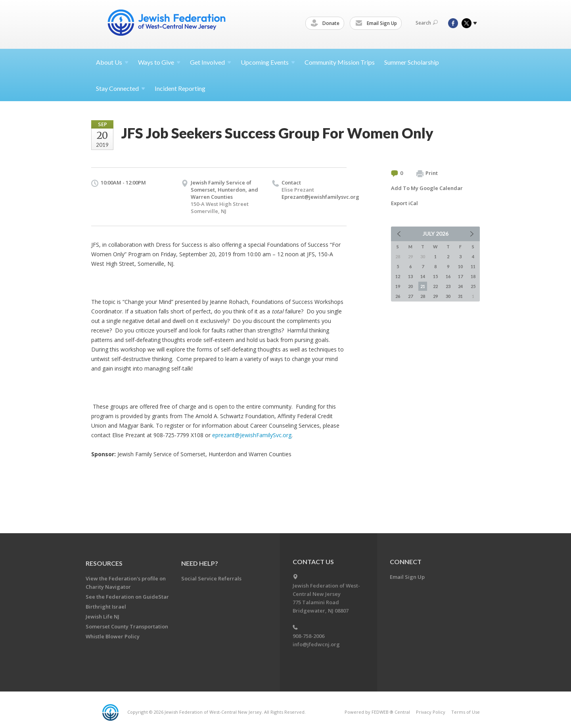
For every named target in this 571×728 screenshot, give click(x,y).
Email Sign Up (377, 23)
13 (410, 276)
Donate (326, 23)
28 (423, 296)
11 (473, 266)
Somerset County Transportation (127, 626)
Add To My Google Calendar (427, 188)
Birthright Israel (106, 607)
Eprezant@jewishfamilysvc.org (320, 197)
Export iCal (404, 203)
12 (398, 276)
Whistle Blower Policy (113, 636)
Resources (104, 563)
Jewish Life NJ (103, 617)
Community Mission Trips (340, 62)
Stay (121, 88)
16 (448, 276)
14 (423, 276)
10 (460, 266)
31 (460, 296)
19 (398, 286)
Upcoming (268, 62)
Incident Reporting (180, 88)
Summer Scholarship (412, 62)
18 (473, 276)
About (112, 62)
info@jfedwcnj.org (316, 644)
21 (423, 286)
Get (211, 62)
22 (435, 286)
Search (427, 23)
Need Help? (200, 563)
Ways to (159, 62)
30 (448, 296)
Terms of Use (466, 712)
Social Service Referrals (211, 578)
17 (460, 276)
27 (410, 296)
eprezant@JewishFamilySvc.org (252, 435)
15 (435, 276)
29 (435, 296)
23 (448, 286)
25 (473, 286)
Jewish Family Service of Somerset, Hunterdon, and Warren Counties (224, 190)
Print (427, 173)
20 (410, 286)
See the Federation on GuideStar (127, 597)
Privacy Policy (431, 712)
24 (460, 286)
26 (398, 296)
